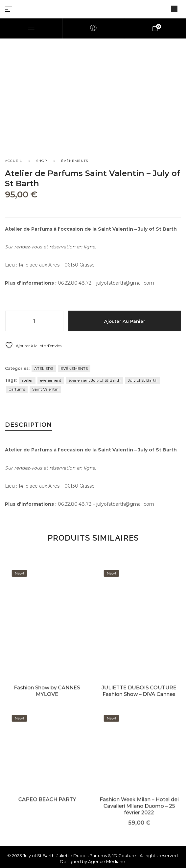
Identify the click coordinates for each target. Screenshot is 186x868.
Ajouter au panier (125, 321)
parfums (17, 389)
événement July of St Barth (95, 380)
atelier (27, 380)
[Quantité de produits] (34, 321)
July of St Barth (143, 380)
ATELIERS (44, 368)
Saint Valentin (45, 389)
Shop (42, 161)
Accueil (13, 161)
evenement (51, 380)
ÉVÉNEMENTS (75, 161)
